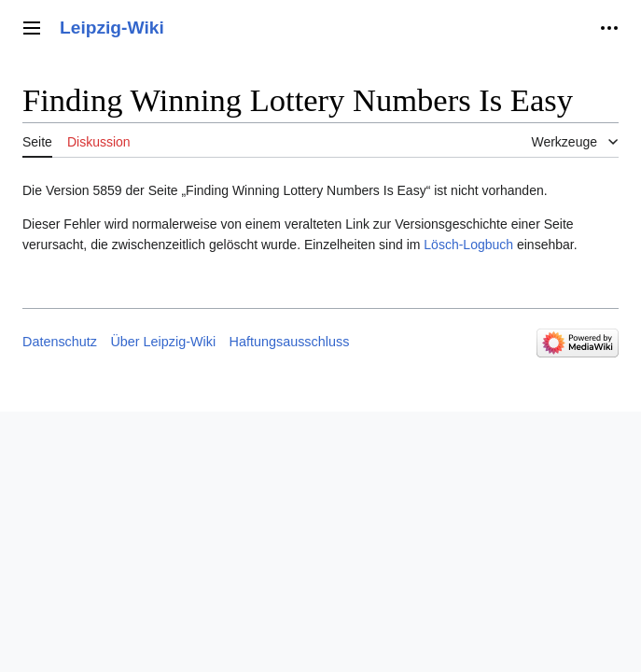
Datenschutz (60, 342)
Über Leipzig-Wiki (163, 342)
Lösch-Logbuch (468, 245)
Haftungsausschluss (290, 342)
